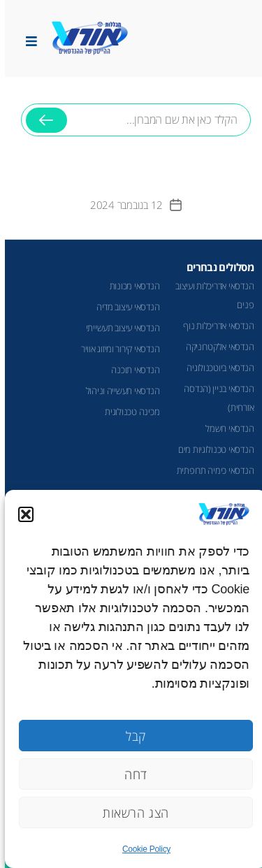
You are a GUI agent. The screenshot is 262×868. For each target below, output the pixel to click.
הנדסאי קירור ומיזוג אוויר (115, 349)
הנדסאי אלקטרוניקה (215, 347)
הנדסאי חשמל (225, 428)
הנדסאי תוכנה (130, 370)
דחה (131, 774)
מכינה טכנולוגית (127, 412)
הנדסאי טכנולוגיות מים (211, 449)
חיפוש (42, 126)
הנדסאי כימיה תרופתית (211, 470)
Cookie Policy (141, 849)
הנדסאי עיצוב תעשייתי (118, 328)
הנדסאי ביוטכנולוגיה (215, 368)
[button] (21, 514)
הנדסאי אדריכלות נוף (213, 326)
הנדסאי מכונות (130, 286)
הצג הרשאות (131, 813)
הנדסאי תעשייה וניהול (118, 391)
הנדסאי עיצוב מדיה (123, 307)
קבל (131, 736)
